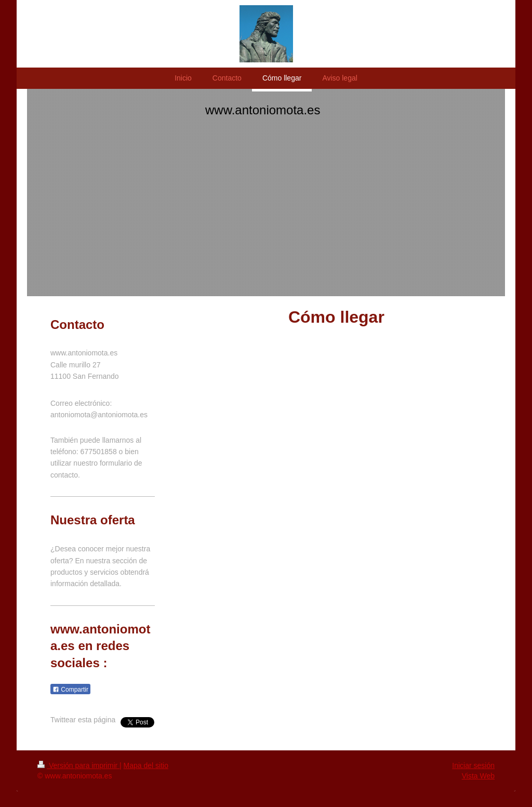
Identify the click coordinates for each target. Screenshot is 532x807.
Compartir (70, 690)
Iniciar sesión (473, 765)
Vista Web (478, 776)
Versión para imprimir (78, 765)
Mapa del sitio (146, 765)
